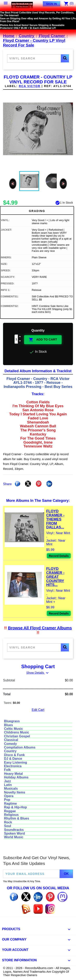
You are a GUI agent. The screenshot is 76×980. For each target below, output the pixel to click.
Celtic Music (13, 729)
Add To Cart (43, 340)
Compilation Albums (20, 747)
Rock (8, 822)
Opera (9, 796)
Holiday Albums (16, 777)
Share (17, 484)
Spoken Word (14, 833)
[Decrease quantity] (20, 341)
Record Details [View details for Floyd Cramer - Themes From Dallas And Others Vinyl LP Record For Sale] (59, 556)
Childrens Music (17, 732)
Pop (7, 800)
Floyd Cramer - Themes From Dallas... (55, 519)
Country (10, 751)
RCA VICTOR (30, 86)
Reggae (10, 811)
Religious (11, 815)
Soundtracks (14, 830)
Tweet (28, 484)
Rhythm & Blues (17, 818)
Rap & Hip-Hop (16, 807)
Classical (11, 740)
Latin (8, 785)
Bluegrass (12, 721)
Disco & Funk (14, 755)
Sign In (51, 4)
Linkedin (49, 484)
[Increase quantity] (20, 337)
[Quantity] (16, 339)
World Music (14, 837)
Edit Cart (38, 710)
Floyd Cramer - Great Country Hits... (55, 577)
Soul (8, 826)
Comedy (10, 744)
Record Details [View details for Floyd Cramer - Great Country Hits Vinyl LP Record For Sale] (59, 613)
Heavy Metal (13, 774)
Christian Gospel (17, 736)
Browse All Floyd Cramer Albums (40, 628)
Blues (9, 725)
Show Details (38, 673)
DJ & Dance (13, 759)
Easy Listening (16, 762)
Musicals (11, 788)
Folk (7, 770)
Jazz (7, 781)
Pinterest (39, 484)
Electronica (13, 766)
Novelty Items (15, 792)
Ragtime (10, 804)
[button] (65, 58)
